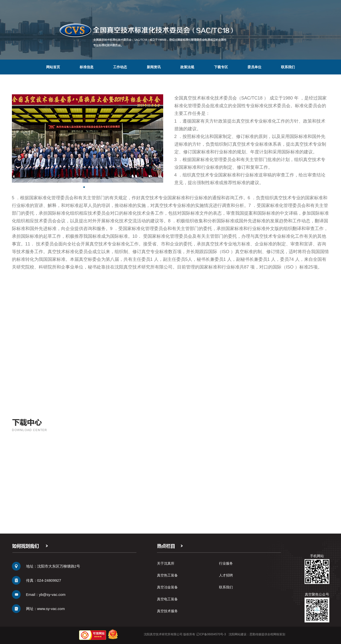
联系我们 (288, 67)
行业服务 (226, 563)
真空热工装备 (167, 575)
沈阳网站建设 (238, 634)
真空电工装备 (167, 599)
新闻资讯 (154, 67)
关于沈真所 (166, 563)
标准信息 (87, 67)
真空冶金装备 (167, 587)
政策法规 (187, 67)
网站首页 (53, 67)
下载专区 (221, 67)
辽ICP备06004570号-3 (211, 634)
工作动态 (120, 67)
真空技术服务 (167, 611)
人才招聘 (226, 575)
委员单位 (254, 67)
